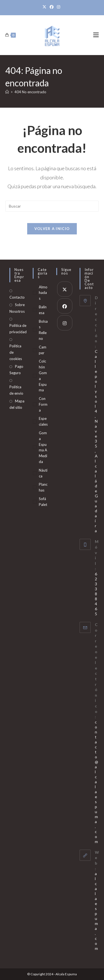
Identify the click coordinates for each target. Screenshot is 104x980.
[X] (45, 7)
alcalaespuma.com (96, 911)
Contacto (17, 297)
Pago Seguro (16, 370)
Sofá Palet (43, 502)
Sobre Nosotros (17, 308)
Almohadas (43, 293)
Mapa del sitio (17, 404)
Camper (43, 350)
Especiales (43, 421)
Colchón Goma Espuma (43, 376)
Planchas (43, 487)
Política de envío (16, 390)
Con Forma (43, 404)
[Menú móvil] (96, 35)
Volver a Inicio (52, 229)
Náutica (43, 473)
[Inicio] (7, 92)
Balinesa (43, 310)
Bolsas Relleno (43, 330)
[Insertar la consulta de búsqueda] (52, 206)
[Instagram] (59, 7)
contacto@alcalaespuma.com (97, 782)
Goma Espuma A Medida (43, 447)
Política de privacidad (18, 329)
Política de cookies (16, 352)
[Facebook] (52, 7)
